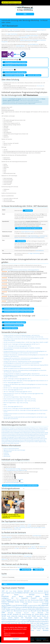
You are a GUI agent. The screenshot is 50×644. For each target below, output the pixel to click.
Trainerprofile (6, 455)
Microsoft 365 (26, 611)
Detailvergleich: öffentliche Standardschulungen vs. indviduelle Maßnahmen (20, 485)
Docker (17, 602)
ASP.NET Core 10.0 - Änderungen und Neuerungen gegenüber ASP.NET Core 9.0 (22, 388)
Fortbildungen (32, 436)
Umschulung (4, 429)
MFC (12, 611)
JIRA (41, 607)
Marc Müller (38, 528)
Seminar (7, 428)
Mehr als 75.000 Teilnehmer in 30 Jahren (11, 2)
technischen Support (14, 570)
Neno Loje (33, 528)
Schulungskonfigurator (24, 37)
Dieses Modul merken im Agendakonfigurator (15, 72)
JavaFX (21, 607)
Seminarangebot (18, 437)
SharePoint (38, 622)
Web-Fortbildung (9, 442)
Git (17, 605)
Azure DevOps (24, 595)
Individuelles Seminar (18, 433)
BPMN (38, 596)
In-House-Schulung (43, 429)
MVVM (37, 614)
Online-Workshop (22, 439)
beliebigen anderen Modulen (32, 36)
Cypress (22, 600)
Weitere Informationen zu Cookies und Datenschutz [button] (14, 634)
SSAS (32, 623)
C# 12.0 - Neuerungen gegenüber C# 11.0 (13, 382)
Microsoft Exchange (14, 613)
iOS (15, 607)
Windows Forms (35, 630)
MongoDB (16, 614)
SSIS (35, 623)
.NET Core (9, 591)
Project (18, 620)
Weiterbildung (27, 428)
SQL (16, 623)
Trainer (29, 524)
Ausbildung (45, 428)
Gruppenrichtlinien (33, 605)
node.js (21, 616)
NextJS (9, 616)
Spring (13, 623)
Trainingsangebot (30, 437)
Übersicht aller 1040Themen (33, 75)
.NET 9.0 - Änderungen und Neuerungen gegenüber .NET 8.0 (17, 346)
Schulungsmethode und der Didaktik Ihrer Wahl (17, 470)
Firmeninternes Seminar (40, 431)
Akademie (16, 439)
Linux (42, 609)
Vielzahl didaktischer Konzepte (28, 232)
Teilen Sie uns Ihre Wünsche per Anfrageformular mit (29, 228)
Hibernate (45, 605)
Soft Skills (7, 623)
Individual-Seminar (27, 433)
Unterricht (43, 437)
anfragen (17, 548)
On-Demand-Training (6, 434)
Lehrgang (41, 428)
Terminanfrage (28, 211)
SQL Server (22, 623)
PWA (36, 620)
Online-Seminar (37, 439)
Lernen (37, 428)
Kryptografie (24, 609)
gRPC (26, 605)
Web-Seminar (40, 440)
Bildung (37, 434)
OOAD (34, 616)
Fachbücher (23, 526)
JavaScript (26, 607)
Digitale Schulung (42, 442)
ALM (35, 591)
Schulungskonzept (28, 556)
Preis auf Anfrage (20, 241)
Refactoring (4, 622)
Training (11, 428)
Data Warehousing (33, 600)
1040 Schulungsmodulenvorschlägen (13, 469)
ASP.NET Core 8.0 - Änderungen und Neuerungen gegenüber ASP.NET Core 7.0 (22, 344)
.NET (3, 591)
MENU (25, 14)
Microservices (18, 611)
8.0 (41, 86)
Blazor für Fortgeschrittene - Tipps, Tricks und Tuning (16, 403)
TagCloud (33, 547)
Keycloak (13, 609)
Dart (26, 600)
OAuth (26, 616)
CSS (18, 600)
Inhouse (15, 429)
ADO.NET (27, 591)
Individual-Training (44, 433)
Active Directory (18, 591)
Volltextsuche (42, 547)
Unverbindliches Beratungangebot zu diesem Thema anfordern (18, 312)
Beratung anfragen (25, 570)
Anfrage (20, 4)
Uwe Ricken (28, 528)
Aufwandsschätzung (34, 593)
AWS (45, 593)
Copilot (8, 600)
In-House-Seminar (35, 429)
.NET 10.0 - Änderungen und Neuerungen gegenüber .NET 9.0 (18, 392)
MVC (33, 614)
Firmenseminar (10, 429)
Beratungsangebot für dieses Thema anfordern (15, 65)
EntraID (26, 604)
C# (12, 598)
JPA (43, 607)
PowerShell (12, 619)
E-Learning (28, 442)
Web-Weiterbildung (17, 442)
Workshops (11, 439)
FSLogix (13, 605)
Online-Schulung (29, 439)
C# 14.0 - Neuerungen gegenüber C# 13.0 (13, 390)
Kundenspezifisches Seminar (8, 433)
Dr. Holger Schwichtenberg (14, 30)
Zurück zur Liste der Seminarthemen (11, 449)
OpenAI (39, 616)
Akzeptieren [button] (16, 639)
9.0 (40, 86)
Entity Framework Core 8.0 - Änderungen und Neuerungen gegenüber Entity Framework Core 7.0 (26, 381)
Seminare (24, 437)
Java (18, 607)
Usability (32, 627)
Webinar (37, 442)
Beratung (33, 434)
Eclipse (22, 602)
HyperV (10, 607)
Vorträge (29, 526)
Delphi (41, 600)
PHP (22, 618)
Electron (30, 602)
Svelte (42, 623)
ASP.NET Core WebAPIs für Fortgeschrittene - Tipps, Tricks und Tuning (20, 401)
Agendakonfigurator (20, 46)
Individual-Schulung (36, 433)
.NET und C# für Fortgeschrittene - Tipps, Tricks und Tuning (17, 397)
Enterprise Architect (39, 602)
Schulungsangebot (11, 437)
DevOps (11, 602)
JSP (4, 609)
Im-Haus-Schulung (21, 431)
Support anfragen (38, 570)
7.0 (43, 86)
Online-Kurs (22, 440)
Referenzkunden (7, 456)
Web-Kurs (23, 442)
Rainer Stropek (18, 529)
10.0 (38, 86)
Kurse (37, 436)
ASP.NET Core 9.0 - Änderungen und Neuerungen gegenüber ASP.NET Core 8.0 (22, 408)
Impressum (39, 640)
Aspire (5, 405)
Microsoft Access (36, 611)
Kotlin (19, 609)
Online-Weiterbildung (14, 440)
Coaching (17, 428)
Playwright (28, 618)
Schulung (3, 428)
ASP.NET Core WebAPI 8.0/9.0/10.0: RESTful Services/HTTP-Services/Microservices (22, 368)
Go (23, 605)
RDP (43, 620)
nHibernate (14, 616)
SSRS (38, 623)
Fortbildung (33, 428)
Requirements (12, 622)
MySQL (42, 614)
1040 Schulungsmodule (6, 537)
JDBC (31, 607)
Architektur (19, 593)
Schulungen (4, 437)
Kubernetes (32, 609)
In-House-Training (28, 429)
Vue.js (39, 628)
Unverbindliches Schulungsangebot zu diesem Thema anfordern (18, 309)
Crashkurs (45, 434)
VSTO (35, 628)
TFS (43, 625)
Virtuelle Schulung (5, 443)
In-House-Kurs (21, 429)
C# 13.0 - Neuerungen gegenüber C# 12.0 (13, 406)
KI (16, 609)
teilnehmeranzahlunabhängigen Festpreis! (14, 482)
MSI (20, 614)
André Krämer (9, 529)
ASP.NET (26, 593)
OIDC (30, 616)
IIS (13, 607)
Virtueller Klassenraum (14, 443)
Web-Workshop (28, 440)
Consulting (41, 434)
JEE (34, 607)
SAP (28, 621)
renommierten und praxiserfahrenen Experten (35, 30)
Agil (32, 591)
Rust (25, 622)
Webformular (4, 559)
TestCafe (39, 625)
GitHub (20, 605)
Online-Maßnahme (40, 251)
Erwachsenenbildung (11, 436)
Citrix (41, 598)
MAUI (8, 611)
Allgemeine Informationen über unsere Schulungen (14, 450)
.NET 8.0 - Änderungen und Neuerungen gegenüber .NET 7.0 (17, 379)
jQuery (46, 607)
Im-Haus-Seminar (13, 431)
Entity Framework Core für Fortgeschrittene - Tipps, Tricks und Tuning (20, 399)
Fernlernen (32, 442)
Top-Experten (20, 479)
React (46, 620)
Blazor (21, 596)
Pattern (17, 618)
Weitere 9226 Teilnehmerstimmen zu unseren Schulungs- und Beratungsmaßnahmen (20, 270)
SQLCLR (28, 623)
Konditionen (6, 453)
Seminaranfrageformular (33, 44)
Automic (42, 593)
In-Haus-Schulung (5, 431)
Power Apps (38, 618)
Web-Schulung (34, 440)
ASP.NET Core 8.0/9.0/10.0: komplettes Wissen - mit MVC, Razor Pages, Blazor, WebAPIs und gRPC (26, 342)
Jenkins (37, 607)
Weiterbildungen (5, 439)
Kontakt (32, 640)
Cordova (14, 600)
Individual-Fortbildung (15, 434)
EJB (26, 602)
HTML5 (4, 607)
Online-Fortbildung (6, 440)
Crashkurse (4, 436)
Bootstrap (29, 597)
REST (22, 622)
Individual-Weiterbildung (25, 434)
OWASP (10, 618)
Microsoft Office (29, 613)
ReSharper (18, 622)
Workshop (22, 428)
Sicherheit (44, 621)
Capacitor (25, 598)
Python (39, 620)
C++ (17, 598)
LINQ (37, 609)
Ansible (13, 593)
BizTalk (14, 597)
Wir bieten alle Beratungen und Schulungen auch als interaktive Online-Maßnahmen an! (12, 516)
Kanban (8, 609)
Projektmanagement (27, 620)
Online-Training (43, 439)
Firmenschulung (19, 436)
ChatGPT (34, 598)
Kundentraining (41, 436)
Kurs (14, 428)
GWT (39, 605)
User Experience (40, 627)
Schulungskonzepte (8, 452)
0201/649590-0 (6, 4)
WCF (43, 629)
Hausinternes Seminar (30, 431)
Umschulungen (37, 437)
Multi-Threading (27, 614)
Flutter (8, 605)
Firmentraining (26, 436)
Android (40, 591)
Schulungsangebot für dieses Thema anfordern (15, 62)
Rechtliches (46, 640)
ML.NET (10, 614)
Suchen (5, 584)
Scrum (32, 621)
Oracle (44, 616)
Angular (8, 593)
